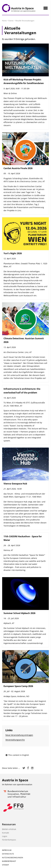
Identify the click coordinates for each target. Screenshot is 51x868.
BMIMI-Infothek (9, 829)
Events (11, 21)
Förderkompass (9, 840)
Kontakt (6, 833)
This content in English (17, 755)
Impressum (7, 850)
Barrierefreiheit (9, 861)
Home (4, 21)
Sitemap (5, 865)
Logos (5, 836)
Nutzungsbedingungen (13, 858)
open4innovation (25, 784)
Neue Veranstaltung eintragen (19, 735)
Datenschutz (8, 854)
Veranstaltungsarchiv (15, 740)
